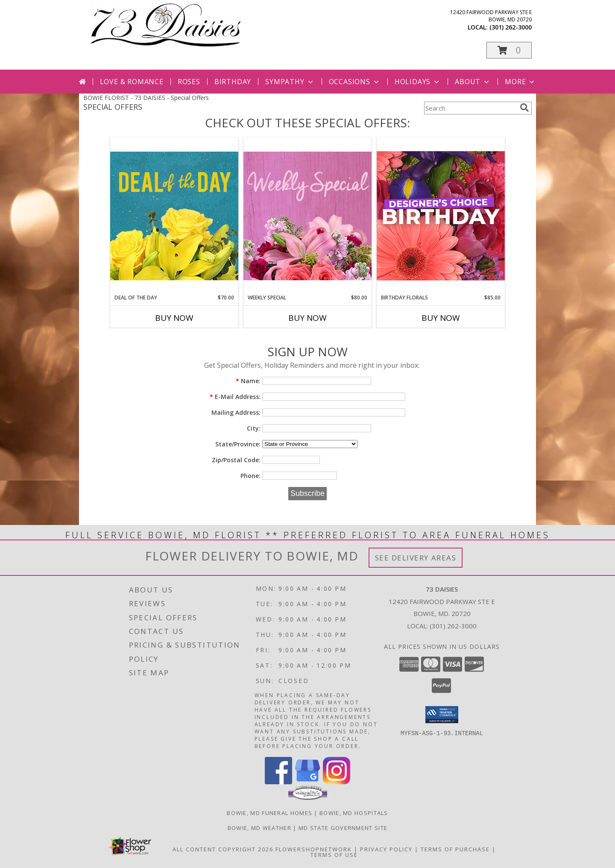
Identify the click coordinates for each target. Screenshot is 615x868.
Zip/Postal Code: (236, 460)
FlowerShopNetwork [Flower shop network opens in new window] (314, 849)
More (520, 82)
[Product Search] (470, 108)
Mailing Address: (236, 412)
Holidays (418, 82)
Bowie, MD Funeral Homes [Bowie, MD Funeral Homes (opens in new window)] (269, 813)
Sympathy (290, 82)
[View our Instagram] (337, 782)
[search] (524, 108)
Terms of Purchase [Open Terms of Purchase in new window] (455, 849)
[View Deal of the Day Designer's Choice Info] (174, 216)
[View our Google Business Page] (307, 782)
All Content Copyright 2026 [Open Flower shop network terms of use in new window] (223, 849)
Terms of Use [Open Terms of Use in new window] (334, 855)
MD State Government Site (343, 828)
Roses (189, 82)
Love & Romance (132, 82)
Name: (248, 381)
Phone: (250, 476)
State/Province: (238, 444)
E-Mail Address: (235, 397)
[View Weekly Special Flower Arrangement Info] (307, 216)
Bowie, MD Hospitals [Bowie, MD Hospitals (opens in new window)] (354, 813)
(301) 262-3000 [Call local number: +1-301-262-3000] (511, 27)
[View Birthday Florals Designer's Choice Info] (441, 216)
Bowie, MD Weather (259, 828)
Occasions (355, 82)
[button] (509, 50)
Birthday (233, 82)
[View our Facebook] (278, 782)
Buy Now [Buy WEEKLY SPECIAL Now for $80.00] (307, 318)
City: (254, 428)
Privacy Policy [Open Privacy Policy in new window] (386, 849)
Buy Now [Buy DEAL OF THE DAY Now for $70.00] (174, 318)
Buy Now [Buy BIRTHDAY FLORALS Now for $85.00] (441, 318)
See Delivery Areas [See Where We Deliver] (416, 558)
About (473, 82)
